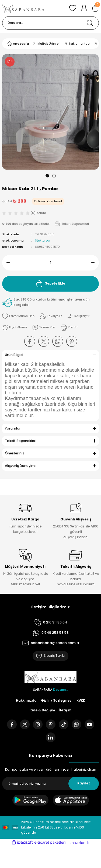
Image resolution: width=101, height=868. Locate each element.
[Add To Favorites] (18, 316)
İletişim (65, 710)
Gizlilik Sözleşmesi (57, 701)
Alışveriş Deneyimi (20, 466)
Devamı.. (60, 690)
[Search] (50, 23)
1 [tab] (47, 176)
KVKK (81, 701)
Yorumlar (13, 428)
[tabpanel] (50, 112)
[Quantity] (50, 263)
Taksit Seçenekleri (21, 441)
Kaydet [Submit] (84, 783)
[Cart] (95, 8)
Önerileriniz (15, 453)
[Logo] (23, 8)
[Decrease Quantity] (6, 263)
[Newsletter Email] (50, 784)
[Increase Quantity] (95, 263)
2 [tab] (54, 176)
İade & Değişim (42, 710)
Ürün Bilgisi (14, 355)
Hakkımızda (26, 701)
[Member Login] (84, 8)
